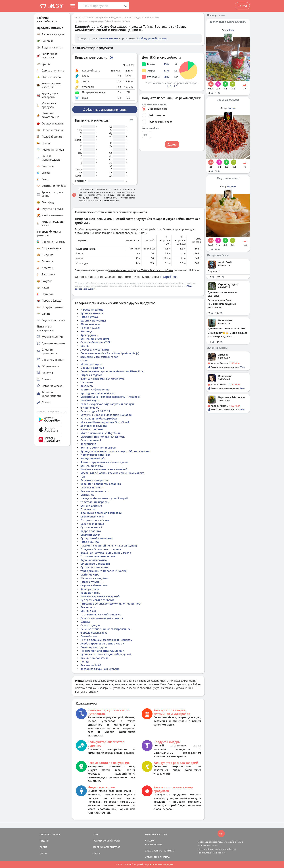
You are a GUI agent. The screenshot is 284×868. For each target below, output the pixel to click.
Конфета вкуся (90, 400)
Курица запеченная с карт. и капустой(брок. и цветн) (115, 451)
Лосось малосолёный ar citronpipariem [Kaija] (110, 353)
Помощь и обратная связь (52, 412)
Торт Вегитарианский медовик (101, 614)
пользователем (108, 38)
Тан (83, 477)
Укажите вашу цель (154, 105)
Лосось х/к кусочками (95, 350)
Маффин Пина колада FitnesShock (103, 437)
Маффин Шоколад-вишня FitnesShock (105, 422)
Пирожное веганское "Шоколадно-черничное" (111, 604)
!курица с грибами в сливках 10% (102, 379)
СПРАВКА (150, 841)
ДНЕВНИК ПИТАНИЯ (50, 834)
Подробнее (168, 277)
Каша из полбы (90, 593)
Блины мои (88, 607)
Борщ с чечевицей (93, 458)
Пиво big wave (89, 317)
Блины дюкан (89, 611)
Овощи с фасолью (92, 368)
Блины (85, 346)
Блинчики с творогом (95, 339)
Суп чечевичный (91, 527)
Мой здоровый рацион (152, 38)
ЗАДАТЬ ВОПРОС (154, 851)
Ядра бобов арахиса (94, 560)
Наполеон (87, 382)
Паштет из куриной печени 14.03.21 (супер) (109, 545)
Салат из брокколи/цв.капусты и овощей (107, 404)
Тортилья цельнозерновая (98, 556)
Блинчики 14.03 (91, 665)
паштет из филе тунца (95, 389)
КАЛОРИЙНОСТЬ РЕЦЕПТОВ (106, 847)
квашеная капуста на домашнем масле (106, 553)
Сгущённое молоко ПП (95, 564)
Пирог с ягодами (91, 375)
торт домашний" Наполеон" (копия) (104, 571)
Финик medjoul (90, 408)
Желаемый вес (151, 128)
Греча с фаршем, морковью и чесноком (106, 640)
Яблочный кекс (90, 324)
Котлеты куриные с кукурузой (100, 596)
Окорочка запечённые (95, 520)
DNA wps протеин (92, 487)
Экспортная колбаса (94, 426)
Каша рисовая (90, 589)
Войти (242, 6)
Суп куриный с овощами (97, 538)
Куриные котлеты (92, 313)
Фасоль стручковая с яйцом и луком (104, 462)
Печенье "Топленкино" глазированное (106, 629)
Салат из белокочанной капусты (102, 618)
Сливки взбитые (91, 506)
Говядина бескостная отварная (101, 549)
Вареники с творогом (94, 480)
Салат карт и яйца (92, 524)
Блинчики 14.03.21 (93, 466)
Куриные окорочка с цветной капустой (106, 654)
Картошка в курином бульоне (100, 669)
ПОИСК (96, 834)
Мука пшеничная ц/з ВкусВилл (101, 433)
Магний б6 (87, 495)
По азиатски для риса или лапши (102, 651)
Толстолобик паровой (95, 502)
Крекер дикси (89, 335)
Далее (172, 144)
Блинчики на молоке (94, 491)
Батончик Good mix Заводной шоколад (106, 415)
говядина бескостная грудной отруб (104, 498)
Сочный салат (89, 636)
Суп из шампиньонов (94, 567)
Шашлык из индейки (94, 578)
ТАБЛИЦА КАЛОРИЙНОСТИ (106, 841)
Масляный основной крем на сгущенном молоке (112, 473)
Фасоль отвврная (92, 429)
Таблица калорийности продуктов (104, 18)
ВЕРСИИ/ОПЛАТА (154, 844)
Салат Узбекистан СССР (96, 342)
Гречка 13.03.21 (90, 328)
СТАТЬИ (44, 853)
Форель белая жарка (94, 633)
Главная (79, 18)
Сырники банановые (94, 585)
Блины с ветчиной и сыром (98, 448)
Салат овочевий (91, 440)
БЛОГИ (43, 847)
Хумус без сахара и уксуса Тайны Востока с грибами (104, 21)
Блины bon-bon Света (94, 658)
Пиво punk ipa (90, 542)
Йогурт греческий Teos (95, 455)
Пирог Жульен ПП (92, 582)
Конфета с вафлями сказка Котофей (104, 469)
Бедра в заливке (91, 531)
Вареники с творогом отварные (101, 484)
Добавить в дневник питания (105, 110)
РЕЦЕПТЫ (44, 841)
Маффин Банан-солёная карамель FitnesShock (110, 397)
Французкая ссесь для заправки (101, 513)
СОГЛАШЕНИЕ (152, 857)
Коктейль (87, 386)
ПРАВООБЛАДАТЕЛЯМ (156, 834)
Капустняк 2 (88, 444)
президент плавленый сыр (98, 393)
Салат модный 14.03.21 (95, 411)
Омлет (85, 360)
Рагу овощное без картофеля (99, 418)
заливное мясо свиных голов (99, 357)
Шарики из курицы (93, 321)
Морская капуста (91, 364)
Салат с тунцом (90, 625)
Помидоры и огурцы (94, 647)
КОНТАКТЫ (169, 851)
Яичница (86, 331)
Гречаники (88, 509)
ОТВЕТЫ (97, 853)
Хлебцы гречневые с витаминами (102, 643)
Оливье (85, 622)
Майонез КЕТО (90, 575)
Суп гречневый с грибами (97, 600)
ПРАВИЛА (165, 857)
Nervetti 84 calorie (92, 310)
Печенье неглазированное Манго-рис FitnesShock (113, 371)
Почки (85, 662)
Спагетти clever (90, 535)
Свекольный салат (92, 516)
